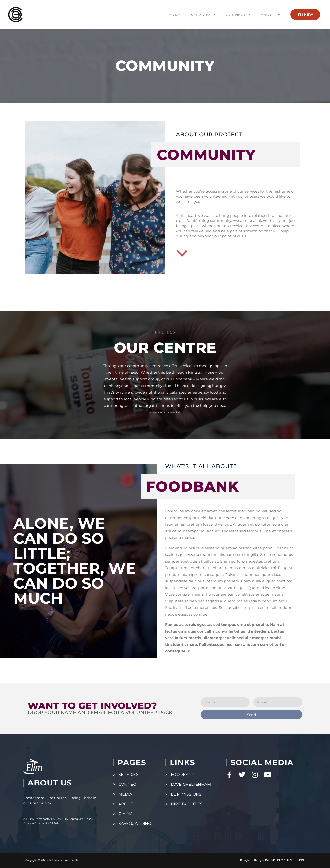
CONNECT (238, 15)
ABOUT (270, 15)
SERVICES (204, 15)
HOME (175, 15)
